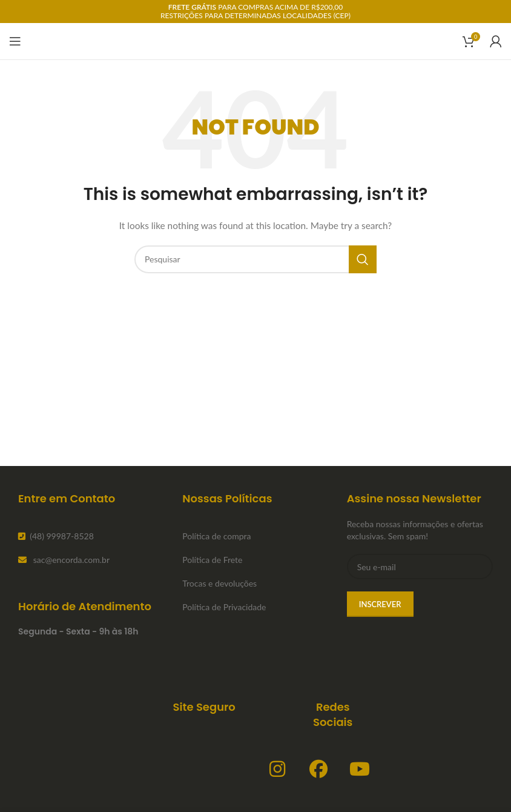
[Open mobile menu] (15, 41)
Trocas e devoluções (219, 583)
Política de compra (216, 536)
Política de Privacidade (224, 607)
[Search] (255, 259)
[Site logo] (256, 41)
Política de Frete (212, 560)
